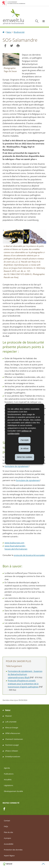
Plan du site (8, 832)
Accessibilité (9, 844)
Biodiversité (19, 32)
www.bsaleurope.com (14, 543)
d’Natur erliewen (12, 751)
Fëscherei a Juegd (12, 745)
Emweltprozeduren (13, 757)
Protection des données (13, 850)
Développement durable (13, 791)
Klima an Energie (12, 728)
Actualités (8, 780)
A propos (7, 838)
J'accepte (24, 440)
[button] (44, 21)
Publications (9, 774)
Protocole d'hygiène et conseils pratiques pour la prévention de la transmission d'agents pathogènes (23, 684)
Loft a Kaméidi (11, 722)
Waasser (8, 716)
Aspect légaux (9, 856)
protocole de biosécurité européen (29, 555)
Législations (8, 785)
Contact (7, 821)
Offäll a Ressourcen (13, 733)
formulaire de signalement (17, 466)
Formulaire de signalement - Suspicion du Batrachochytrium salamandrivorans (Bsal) (25, 674)
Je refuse (25, 449)
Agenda (7, 768)
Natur (9, 32)
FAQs (6, 826)
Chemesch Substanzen (14, 739)
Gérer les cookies (24, 457)
